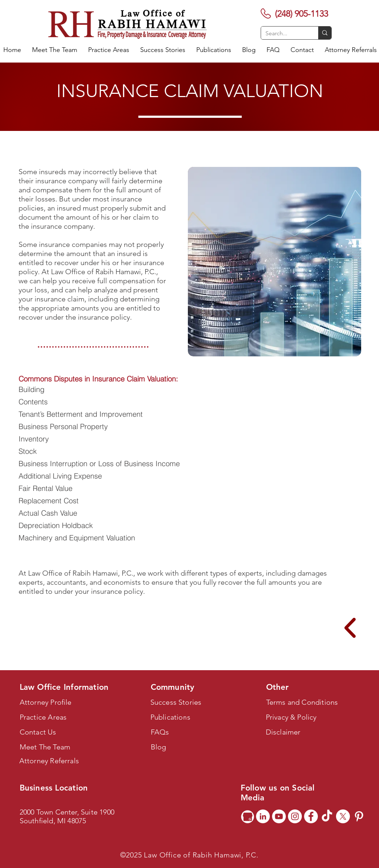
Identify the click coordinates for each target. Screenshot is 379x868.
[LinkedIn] (263, 816)
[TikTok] (327, 816)
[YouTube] (279, 816)
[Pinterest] (359, 816)
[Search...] (284, 33)
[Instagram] (295, 816)
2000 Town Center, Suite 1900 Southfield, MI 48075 (67, 816)
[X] (343, 816)
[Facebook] (311, 816)
